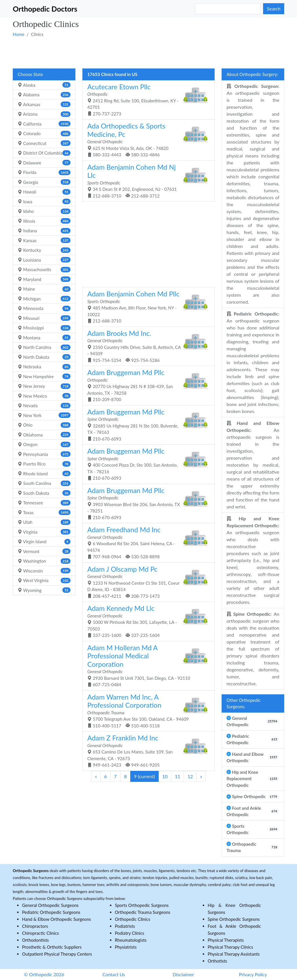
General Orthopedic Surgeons (50, 905)
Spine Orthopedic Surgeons (234, 919)
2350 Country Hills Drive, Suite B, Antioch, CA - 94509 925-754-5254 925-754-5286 (146, 346)
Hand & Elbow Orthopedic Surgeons (57, 919)
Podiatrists (125, 926)
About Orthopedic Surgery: (252, 74)
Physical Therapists (226, 940)
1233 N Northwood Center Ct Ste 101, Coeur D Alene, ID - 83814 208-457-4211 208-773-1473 (146, 582)
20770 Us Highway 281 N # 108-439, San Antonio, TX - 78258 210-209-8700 (146, 385)
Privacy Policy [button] (253, 974)
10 (165, 776)
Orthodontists (35, 940)
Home (19, 34)
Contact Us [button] (114, 974)
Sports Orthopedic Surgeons (142, 905)
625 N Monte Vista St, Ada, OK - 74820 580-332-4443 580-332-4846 (146, 140)
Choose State (30, 74)
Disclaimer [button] (183, 974)
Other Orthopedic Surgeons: (244, 703)
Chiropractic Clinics (40, 933)
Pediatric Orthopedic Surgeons (51, 912)
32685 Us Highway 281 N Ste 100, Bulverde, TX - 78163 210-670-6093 (146, 425)
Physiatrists (126, 947)
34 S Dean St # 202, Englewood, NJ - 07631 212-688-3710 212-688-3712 (146, 181)
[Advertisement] (148, 52)
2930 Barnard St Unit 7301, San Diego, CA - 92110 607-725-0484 (146, 665)
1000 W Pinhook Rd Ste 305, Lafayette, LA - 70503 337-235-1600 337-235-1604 (146, 621)
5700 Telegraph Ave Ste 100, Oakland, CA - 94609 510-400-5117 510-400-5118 (146, 711)
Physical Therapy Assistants (234, 954)
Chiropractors (35, 926)
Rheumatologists (131, 940)
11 (178, 776)
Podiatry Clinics (130, 933)
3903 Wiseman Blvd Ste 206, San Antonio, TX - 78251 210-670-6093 (146, 503)
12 (190, 776)
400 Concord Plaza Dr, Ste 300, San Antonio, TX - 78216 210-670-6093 (146, 464)
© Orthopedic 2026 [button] (44, 974)
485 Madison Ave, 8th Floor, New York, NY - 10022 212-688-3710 (146, 307)
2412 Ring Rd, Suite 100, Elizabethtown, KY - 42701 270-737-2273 (146, 99)
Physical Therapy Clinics (230, 947)
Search (274, 9)
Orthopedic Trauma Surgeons (143, 912)
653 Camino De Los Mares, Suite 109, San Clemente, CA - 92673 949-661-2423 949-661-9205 (146, 751)
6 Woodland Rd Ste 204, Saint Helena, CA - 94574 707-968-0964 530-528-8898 (146, 542)
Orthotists (217, 961)
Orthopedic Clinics (133, 919)
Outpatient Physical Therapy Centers (57, 954)
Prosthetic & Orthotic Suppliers (52, 947)
